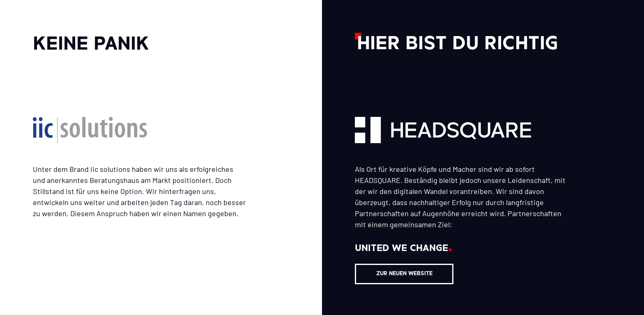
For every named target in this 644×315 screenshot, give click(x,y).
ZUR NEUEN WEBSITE (404, 274)
